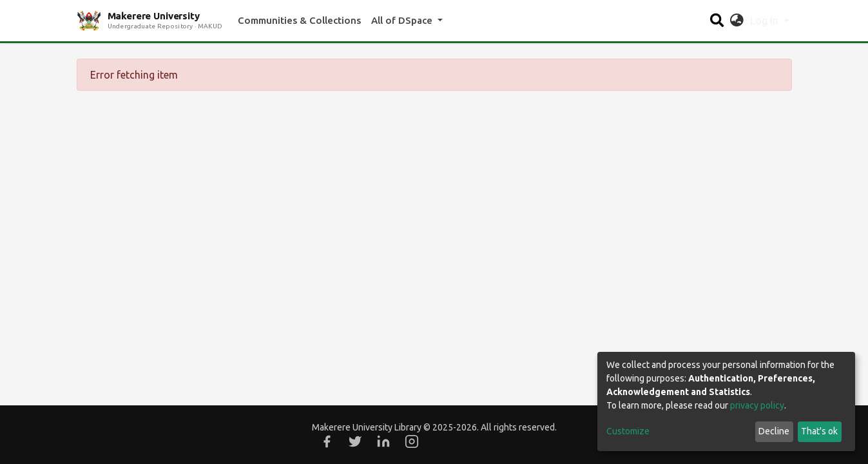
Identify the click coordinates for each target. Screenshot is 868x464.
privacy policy (757, 405)
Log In (766, 21)
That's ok (819, 431)
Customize (628, 431)
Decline (774, 431)
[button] (737, 21)
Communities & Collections (299, 20)
